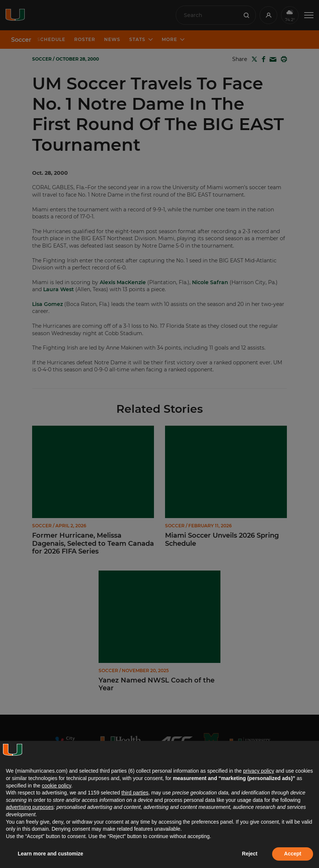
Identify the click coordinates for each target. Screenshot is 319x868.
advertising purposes (30, 807)
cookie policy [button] (56, 786)
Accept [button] (293, 854)
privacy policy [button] (258, 771)
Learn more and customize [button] (50, 854)
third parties (135, 793)
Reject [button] (250, 854)
